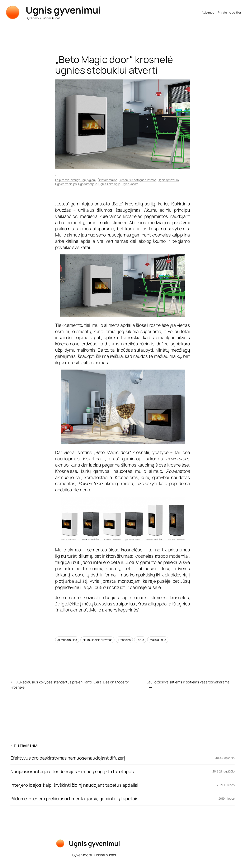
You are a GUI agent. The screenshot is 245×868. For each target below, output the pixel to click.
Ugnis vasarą (130, 184)
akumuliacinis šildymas (98, 640)
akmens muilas (67, 640)
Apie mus (208, 12)
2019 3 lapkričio (225, 758)
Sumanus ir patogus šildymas (137, 180)
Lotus (140, 640)
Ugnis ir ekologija (109, 184)
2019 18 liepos (226, 785)
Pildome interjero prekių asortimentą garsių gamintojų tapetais (74, 799)
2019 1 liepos (227, 798)
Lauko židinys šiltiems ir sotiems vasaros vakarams (188, 682)
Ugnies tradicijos (66, 184)
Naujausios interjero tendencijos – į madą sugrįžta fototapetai (74, 771)
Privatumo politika (229, 12)
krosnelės (124, 640)
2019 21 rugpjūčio (223, 771)
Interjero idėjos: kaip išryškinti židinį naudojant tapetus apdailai (74, 785)
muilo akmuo (158, 640)
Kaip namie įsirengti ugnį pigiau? (76, 180)
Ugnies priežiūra (168, 180)
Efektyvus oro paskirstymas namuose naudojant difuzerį (68, 758)
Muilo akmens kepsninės (114, 610)
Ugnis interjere (88, 184)
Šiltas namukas (108, 180)
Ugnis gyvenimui (63, 10)
